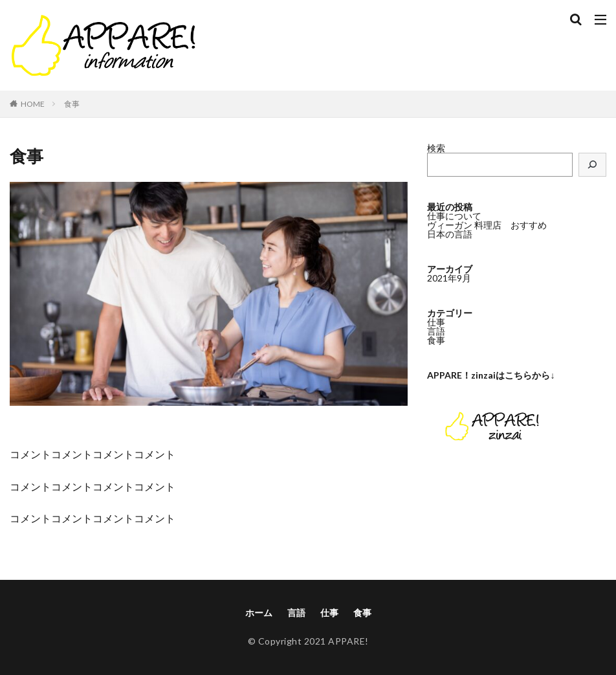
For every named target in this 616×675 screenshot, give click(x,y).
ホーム (259, 613)
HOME (33, 104)
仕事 (436, 322)
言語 (436, 331)
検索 (436, 148)
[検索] (593, 165)
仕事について (454, 216)
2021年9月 (449, 278)
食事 (72, 104)
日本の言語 (450, 234)
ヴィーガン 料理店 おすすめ (487, 225)
